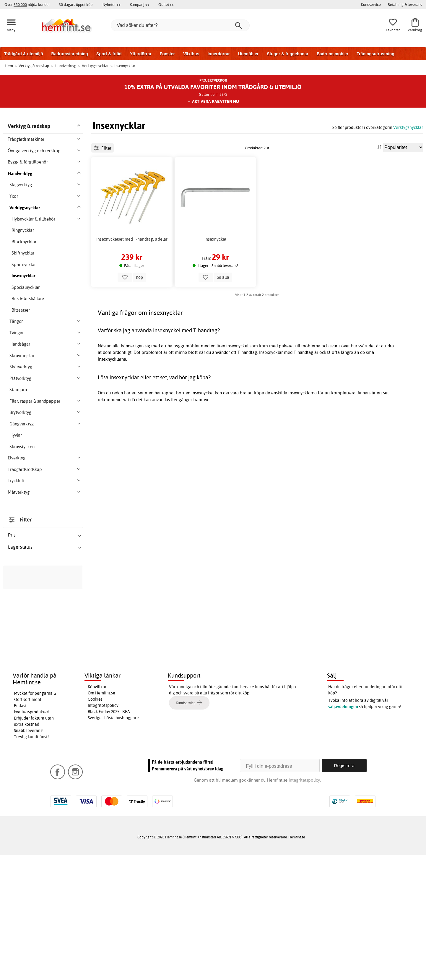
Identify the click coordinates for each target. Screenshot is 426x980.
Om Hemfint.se (101, 817)
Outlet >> (166, 4)
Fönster (167, 54)
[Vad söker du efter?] (180, 25)
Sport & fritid (109, 54)
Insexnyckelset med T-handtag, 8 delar (132, 266)
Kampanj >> (140, 4)
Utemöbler (248, 54)
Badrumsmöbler (332, 54)
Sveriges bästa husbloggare (113, 842)
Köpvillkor (97, 811)
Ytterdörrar (140, 54)
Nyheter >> (112, 4)
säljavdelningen (343, 831)
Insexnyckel (215, 266)
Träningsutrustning (375, 54)
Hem (9, 66)
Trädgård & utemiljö (23, 54)
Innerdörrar (218, 54)
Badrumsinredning (69, 54)
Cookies (95, 824)
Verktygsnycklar (408, 127)
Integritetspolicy (103, 830)
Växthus (191, 54)
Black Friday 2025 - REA (109, 836)
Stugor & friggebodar (288, 54)
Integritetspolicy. (305, 905)
